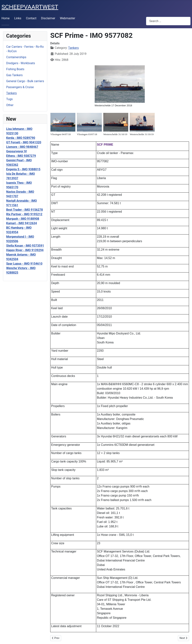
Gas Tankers (14, 75)
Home (6, 18)
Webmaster (67, 18)
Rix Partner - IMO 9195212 (24, 214)
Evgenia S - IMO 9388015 (23, 169)
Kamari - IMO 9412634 (21, 223)
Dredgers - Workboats (21, 63)
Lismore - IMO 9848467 (22, 147)
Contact (31, 18)
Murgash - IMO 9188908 (23, 219)
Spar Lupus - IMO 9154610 (24, 264)
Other (10, 105)
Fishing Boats (15, 69)
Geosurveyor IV (16, 151)
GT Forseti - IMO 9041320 (24, 142)
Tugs (9, 99)
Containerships (16, 57)
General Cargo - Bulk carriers (25, 81)
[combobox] (168, 21)
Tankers (11, 93)
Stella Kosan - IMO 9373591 (25, 246)
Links (18, 18)
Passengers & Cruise (20, 87)
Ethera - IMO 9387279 (21, 156)
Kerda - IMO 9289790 (21, 138)
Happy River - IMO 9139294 (25, 250)
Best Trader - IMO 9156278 (24, 210)
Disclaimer (48, 18)
